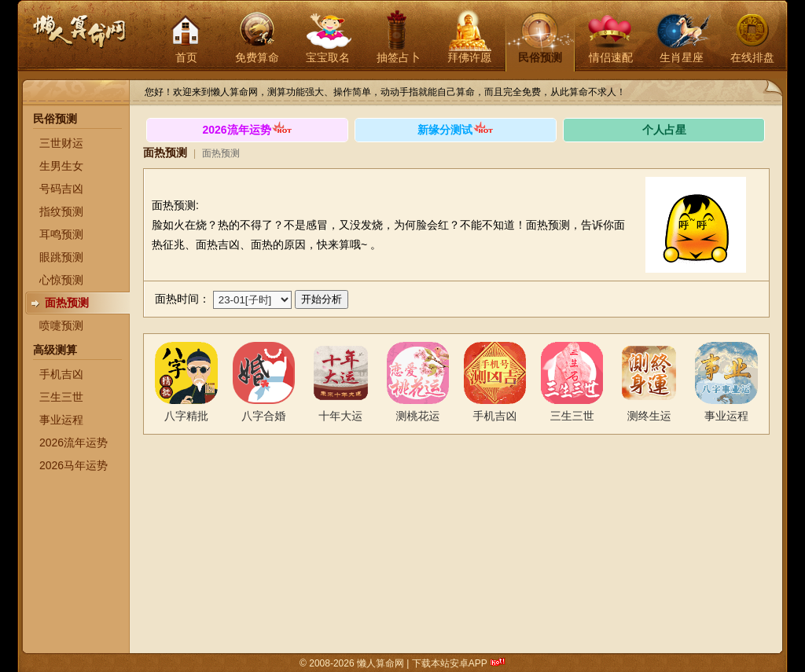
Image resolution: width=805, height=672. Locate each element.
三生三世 (61, 397)
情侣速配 (611, 57)
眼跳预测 (61, 257)
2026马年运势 (74, 465)
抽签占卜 (399, 57)
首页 (186, 57)
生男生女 (61, 166)
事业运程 (61, 420)
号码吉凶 (61, 189)
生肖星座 (682, 57)
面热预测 (67, 303)
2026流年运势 (74, 442)
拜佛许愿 (469, 57)
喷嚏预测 (61, 325)
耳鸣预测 (61, 234)
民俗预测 (540, 57)
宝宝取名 (328, 57)
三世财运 (61, 143)
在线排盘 (752, 57)
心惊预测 (61, 280)
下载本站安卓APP (450, 663)
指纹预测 (61, 211)
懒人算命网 (79, 40)
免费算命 (257, 57)
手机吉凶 (61, 374)
